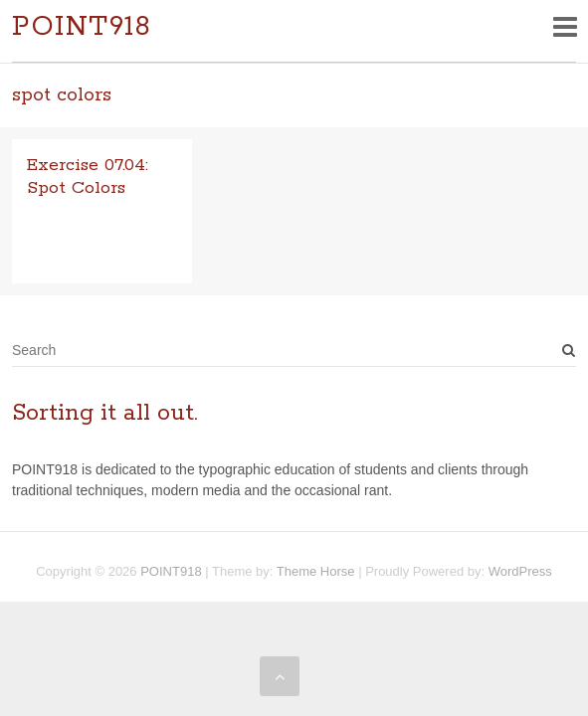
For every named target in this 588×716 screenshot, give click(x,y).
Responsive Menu (565, 26)
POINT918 (82, 27)
